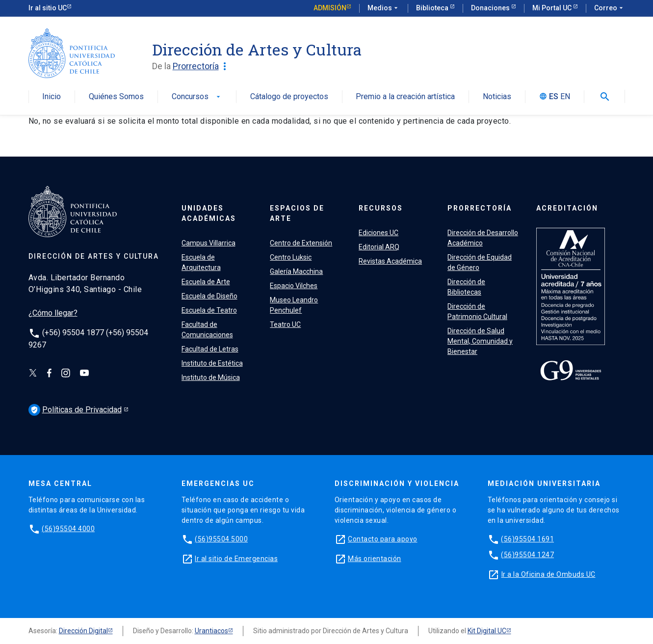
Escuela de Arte (206, 282)
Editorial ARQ (379, 247)
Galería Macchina (296, 271)
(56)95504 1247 (527, 555)
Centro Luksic (291, 257)
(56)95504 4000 (68, 529)
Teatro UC (285, 324)
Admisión (330, 8)
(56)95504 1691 (527, 539)
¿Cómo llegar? (53, 313)
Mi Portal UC (553, 8)
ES (554, 97)
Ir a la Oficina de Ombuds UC (549, 574)
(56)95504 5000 (221, 539)
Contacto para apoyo (383, 539)
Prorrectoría (202, 66)
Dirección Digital (83, 631)
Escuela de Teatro (209, 310)
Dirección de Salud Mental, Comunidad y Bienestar (480, 341)
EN (565, 97)
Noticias (497, 97)
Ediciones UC (379, 233)
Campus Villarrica (209, 243)
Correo (610, 8)
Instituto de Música (211, 377)
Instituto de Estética (212, 363)
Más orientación (375, 559)
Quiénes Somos (116, 97)
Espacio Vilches (294, 286)
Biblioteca (433, 8)
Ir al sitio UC (48, 8)
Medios (384, 8)
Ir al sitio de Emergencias (236, 559)
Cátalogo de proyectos (289, 97)
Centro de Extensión (301, 243)
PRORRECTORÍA (480, 208)
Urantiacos (211, 631)
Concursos (197, 97)
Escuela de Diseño (209, 296)
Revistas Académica (390, 261)
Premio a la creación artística (405, 97)
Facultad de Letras (210, 349)
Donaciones (491, 8)
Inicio (52, 97)
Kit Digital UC (487, 631)
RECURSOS (381, 208)
